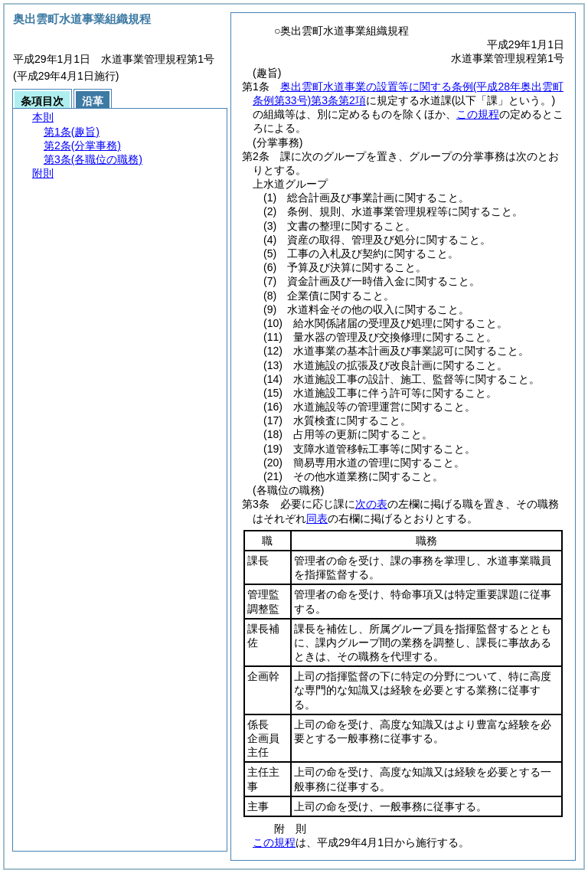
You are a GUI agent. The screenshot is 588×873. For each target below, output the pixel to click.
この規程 (478, 114)
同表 (317, 518)
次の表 (371, 504)
